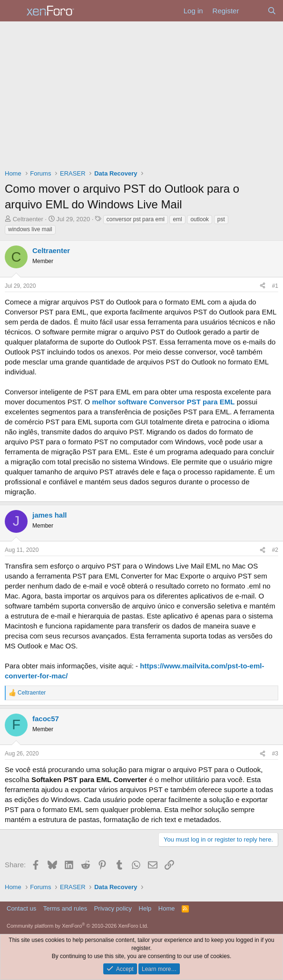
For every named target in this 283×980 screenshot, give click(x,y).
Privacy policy (113, 908)
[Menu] (13, 11)
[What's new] (253, 11)
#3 (275, 754)
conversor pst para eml (136, 219)
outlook (200, 219)
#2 (275, 550)
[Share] (263, 286)
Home (167, 908)
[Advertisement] (141, 93)
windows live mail (30, 229)
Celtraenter (28, 219)
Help (145, 908)
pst (221, 219)
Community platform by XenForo (78, 926)
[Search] (272, 11)
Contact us (21, 908)
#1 (275, 286)
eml (177, 219)
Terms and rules (65, 908)
